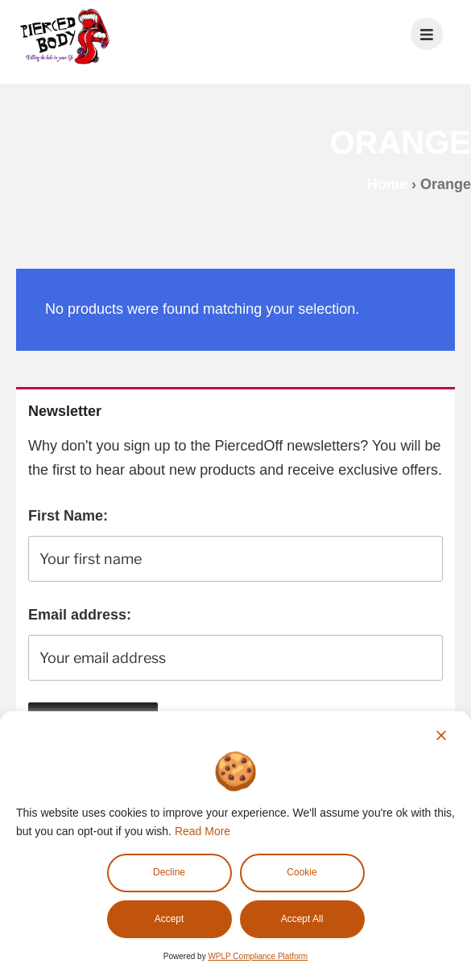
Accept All (302, 919)
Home (387, 184)
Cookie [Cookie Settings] (302, 872)
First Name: (68, 516)
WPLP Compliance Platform (258, 956)
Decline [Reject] (169, 872)
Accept (169, 919)
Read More (202, 831)
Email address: (80, 615)
